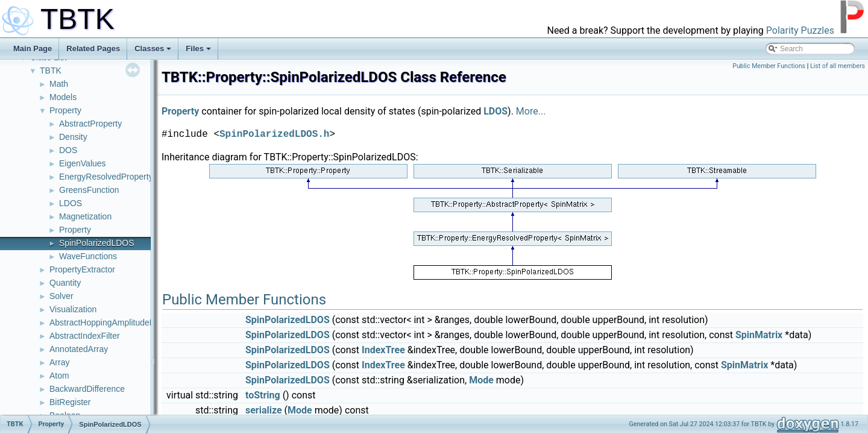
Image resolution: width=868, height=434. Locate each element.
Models (63, 97)
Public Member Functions (769, 66)
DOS (68, 150)
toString (263, 395)
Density (73, 137)
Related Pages (93, 49)
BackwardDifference (87, 389)
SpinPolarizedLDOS (97, 243)
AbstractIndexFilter (85, 336)
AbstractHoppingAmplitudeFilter (109, 322)
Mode (481, 380)
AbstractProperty (90, 124)
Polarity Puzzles (800, 30)
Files (198, 49)
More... (531, 111)
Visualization (73, 309)
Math (59, 84)
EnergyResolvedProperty (106, 177)
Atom (59, 376)
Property (65, 110)
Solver (61, 296)
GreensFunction (89, 190)
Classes (153, 49)
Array (59, 362)
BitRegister (70, 402)
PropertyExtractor (82, 269)
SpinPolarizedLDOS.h (274, 134)
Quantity (65, 283)
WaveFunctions (88, 256)
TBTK (51, 71)
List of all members (838, 66)
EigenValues (83, 163)
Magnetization (85, 216)
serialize (264, 410)
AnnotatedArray (79, 349)
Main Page (33, 49)
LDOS (71, 203)
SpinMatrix (759, 335)
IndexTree (383, 350)
